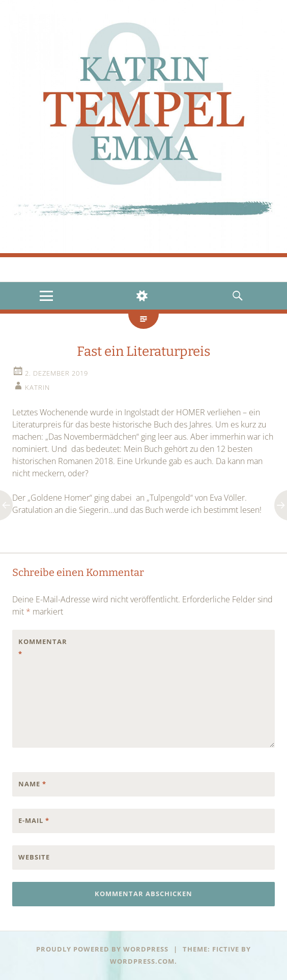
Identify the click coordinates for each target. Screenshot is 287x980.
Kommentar (40, 648)
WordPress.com (142, 961)
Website (34, 857)
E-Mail (34, 820)
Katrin (37, 387)
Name (32, 784)
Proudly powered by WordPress (102, 949)
